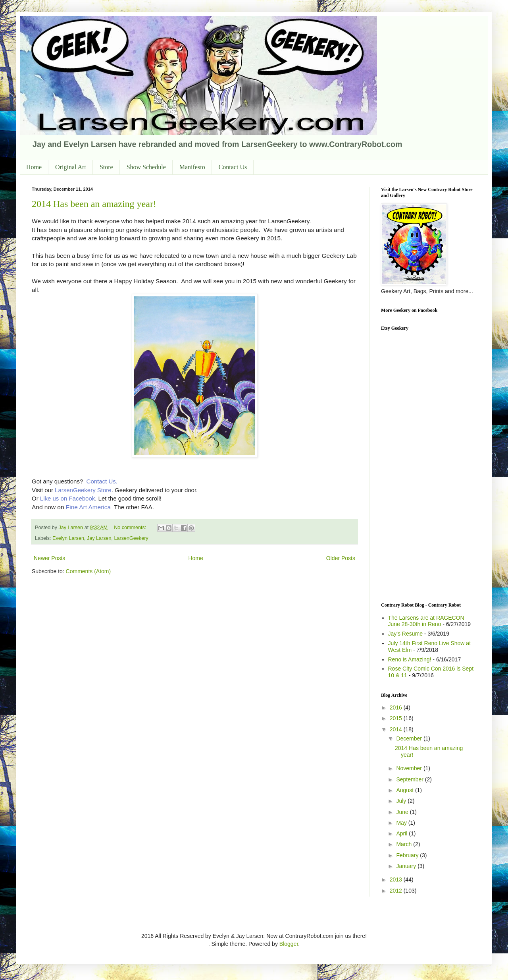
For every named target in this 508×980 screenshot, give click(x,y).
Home (34, 167)
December (410, 738)
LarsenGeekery (131, 538)
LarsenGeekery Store (83, 490)
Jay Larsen (99, 538)
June (403, 812)
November (410, 768)
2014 (397, 729)
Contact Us (233, 167)
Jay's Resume (405, 634)
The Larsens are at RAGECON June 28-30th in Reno (426, 621)
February (408, 855)
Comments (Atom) (89, 571)
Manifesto (192, 167)
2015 (397, 718)
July (402, 801)
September (410, 779)
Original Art (71, 167)
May (402, 823)
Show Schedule (146, 167)
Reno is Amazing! (410, 659)
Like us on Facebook (67, 498)
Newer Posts (49, 558)
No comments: (131, 528)
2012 (397, 891)
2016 (397, 707)
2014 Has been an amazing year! (94, 204)
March (405, 844)
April (402, 833)
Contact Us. (102, 481)
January (407, 866)
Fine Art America (88, 507)
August (405, 790)
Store (106, 167)
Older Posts (341, 558)
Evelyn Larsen (68, 538)
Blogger (289, 944)
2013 (397, 879)
